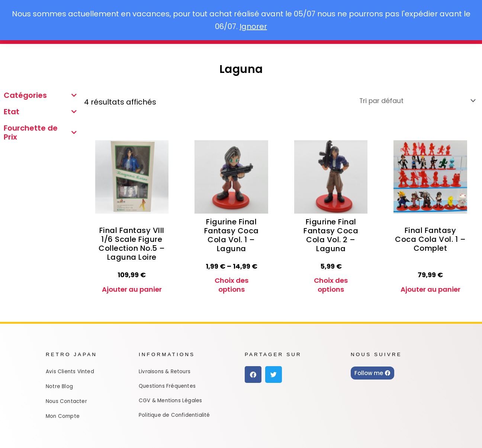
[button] (253, 369)
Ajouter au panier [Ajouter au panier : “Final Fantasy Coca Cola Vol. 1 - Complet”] (430, 286)
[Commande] (407, 101)
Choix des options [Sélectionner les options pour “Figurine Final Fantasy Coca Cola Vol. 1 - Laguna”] (232, 286)
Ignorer (253, 26)
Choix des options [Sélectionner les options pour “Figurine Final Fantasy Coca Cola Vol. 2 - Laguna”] (331, 286)
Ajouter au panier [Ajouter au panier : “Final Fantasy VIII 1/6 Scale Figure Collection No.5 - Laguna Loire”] (132, 286)
